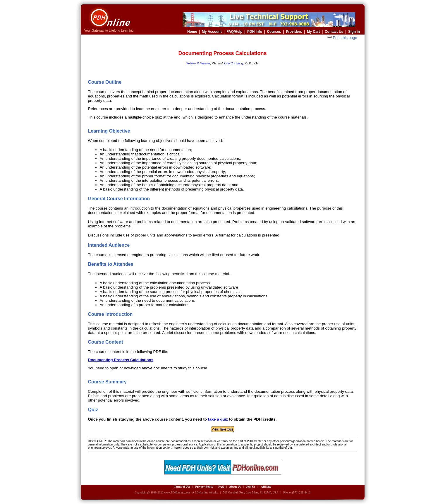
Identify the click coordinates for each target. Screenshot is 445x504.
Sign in (354, 32)
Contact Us (334, 32)
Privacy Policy (204, 487)
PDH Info (255, 32)
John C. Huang (233, 63)
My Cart (313, 32)
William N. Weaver (198, 63)
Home (192, 32)
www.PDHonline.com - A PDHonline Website (191, 492)
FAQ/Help (234, 32)
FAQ (221, 487)
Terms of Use (182, 487)
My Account (212, 32)
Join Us (250, 487)
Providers (294, 32)
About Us (235, 487)
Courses (274, 32)
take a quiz (218, 419)
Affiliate (266, 487)
